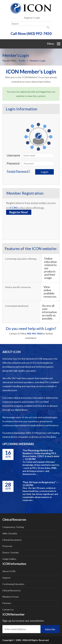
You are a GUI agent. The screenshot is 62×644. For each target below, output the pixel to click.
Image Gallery (9, 559)
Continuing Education (13, 584)
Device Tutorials (11, 552)
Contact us (8, 609)
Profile (22, 61)
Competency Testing (13, 527)
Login (37, 18)
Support (7, 578)
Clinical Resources (12, 590)
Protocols (7, 546)
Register (28, 18)
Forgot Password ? (18, 171)
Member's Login (38, 61)
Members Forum (11, 597)
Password (13, 164)
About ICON (9, 571)
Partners (7, 603)
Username (13, 156)
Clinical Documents (12, 540)
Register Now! (19, 212)
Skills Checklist (10, 533)
